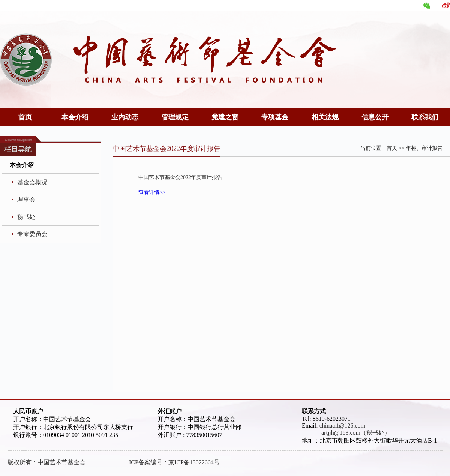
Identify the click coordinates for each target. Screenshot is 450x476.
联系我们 (425, 117)
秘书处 (26, 217)
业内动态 (125, 117)
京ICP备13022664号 (194, 462)
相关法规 (325, 117)
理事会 (26, 200)
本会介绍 (75, 117)
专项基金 (275, 117)
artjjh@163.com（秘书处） (346, 433)
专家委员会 (32, 234)
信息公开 (375, 117)
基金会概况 (32, 182)
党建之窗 (225, 117)
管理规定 (175, 117)
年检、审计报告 (424, 148)
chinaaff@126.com (342, 426)
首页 (25, 117)
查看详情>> (152, 192)
